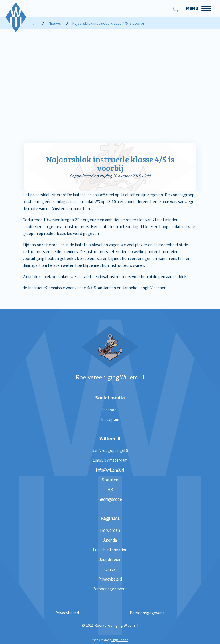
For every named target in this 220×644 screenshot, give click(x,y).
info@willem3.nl (110, 470)
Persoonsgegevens (110, 589)
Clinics (110, 569)
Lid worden (110, 530)
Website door (110, 640)
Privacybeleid (110, 579)
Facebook (110, 410)
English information (110, 550)
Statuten (110, 480)
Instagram (110, 419)
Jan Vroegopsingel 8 (110, 450)
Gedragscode (110, 499)
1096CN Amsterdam (110, 460)
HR (110, 489)
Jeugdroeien (110, 559)
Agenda (110, 540)
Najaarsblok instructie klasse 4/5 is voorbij (110, 164)
